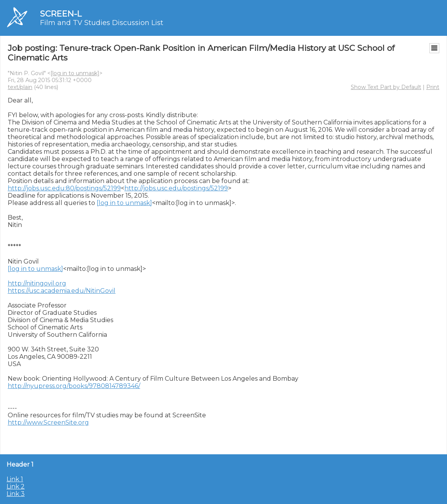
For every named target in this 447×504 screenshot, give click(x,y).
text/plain (20, 87)
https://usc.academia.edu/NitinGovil (62, 291)
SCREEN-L (61, 14)
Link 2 (16, 486)
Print (433, 87)
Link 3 (16, 494)
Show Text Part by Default (386, 87)
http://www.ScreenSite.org (48, 423)
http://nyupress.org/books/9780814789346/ (74, 386)
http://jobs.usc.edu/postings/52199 (176, 188)
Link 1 (15, 479)
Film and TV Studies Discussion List (102, 23)
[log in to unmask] (75, 73)
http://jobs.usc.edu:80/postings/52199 (64, 188)
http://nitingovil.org (37, 283)
